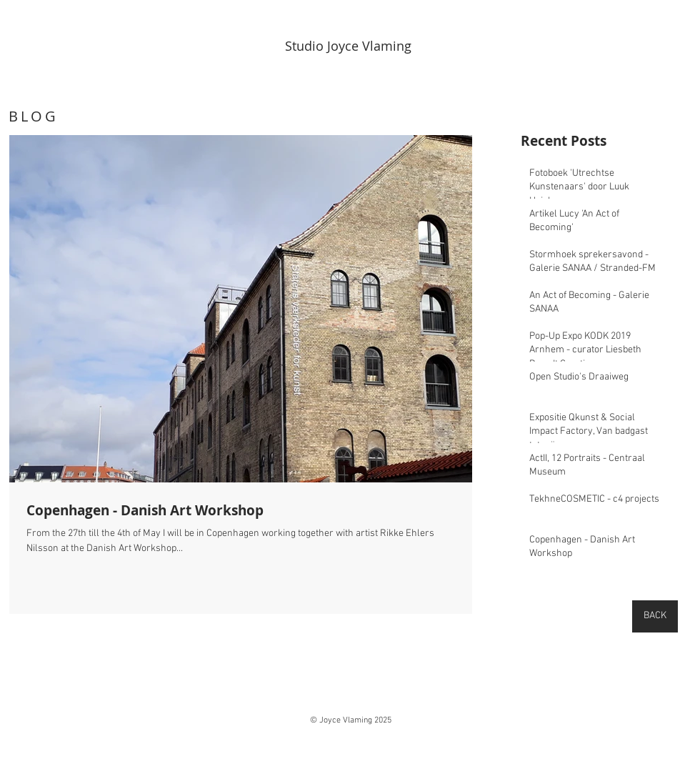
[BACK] (655, 616)
